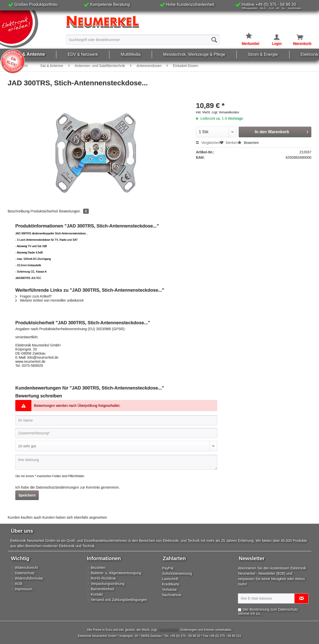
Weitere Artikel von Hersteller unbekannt (49, 300)
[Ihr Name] (116, 420)
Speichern (27, 495)
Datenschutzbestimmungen (57, 487)
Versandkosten (168, 630)
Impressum (24, 589)
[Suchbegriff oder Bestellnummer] (143, 40)
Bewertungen (74, 211)
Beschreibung (19, 211)
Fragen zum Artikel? (33, 296)
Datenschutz (25, 573)
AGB (19, 584)
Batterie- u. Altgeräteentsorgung (116, 573)
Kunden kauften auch (24, 517)
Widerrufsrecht (26, 568)
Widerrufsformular (29, 578)
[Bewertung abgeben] (116, 446)
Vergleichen (208, 143)
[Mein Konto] (273, 37)
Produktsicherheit (44, 211)
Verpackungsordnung (108, 584)
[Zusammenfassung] (116, 433)
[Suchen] (214, 40)
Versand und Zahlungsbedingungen (119, 600)
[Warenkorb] (297, 37)
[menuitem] (143, 39)
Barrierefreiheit (103, 589)
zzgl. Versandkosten (225, 112)
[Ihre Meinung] (116, 462)
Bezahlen (98, 568)
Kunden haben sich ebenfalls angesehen (75, 517)
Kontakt (97, 594)
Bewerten (248, 143)
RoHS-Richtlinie (103, 578)
